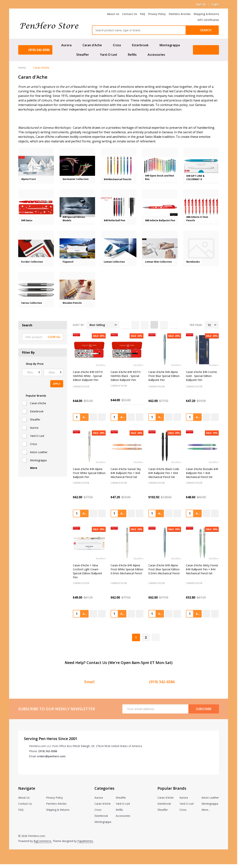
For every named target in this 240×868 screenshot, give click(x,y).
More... (206, 810)
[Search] (202, 30)
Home (22, 68)
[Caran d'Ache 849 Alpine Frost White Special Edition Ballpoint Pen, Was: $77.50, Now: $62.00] (89, 447)
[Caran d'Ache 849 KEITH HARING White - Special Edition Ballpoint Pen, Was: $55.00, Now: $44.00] (89, 350)
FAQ (143, 14)
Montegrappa (170, 45)
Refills (132, 55)
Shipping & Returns (206, 14)
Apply (57, 384)
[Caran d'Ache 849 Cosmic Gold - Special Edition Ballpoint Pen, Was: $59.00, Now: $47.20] (202, 350)
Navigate (27, 788)
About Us (113, 14)
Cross (117, 45)
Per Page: (196, 325)
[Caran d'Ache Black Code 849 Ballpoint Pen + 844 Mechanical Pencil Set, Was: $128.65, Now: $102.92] (165, 447)
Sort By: (79, 325)
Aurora (66, 45)
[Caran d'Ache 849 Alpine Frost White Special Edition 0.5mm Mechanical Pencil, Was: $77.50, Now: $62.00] (127, 543)
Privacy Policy (157, 14)
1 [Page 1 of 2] (136, 637)
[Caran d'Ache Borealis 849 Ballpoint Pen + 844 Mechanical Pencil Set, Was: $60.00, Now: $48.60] (202, 447)
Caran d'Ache (92, 45)
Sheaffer (83, 55)
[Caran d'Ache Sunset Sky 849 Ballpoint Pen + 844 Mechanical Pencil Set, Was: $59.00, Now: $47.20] (127, 447)
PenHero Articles (180, 14)
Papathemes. (85, 841)
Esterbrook (140, 45)
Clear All (54, 337)
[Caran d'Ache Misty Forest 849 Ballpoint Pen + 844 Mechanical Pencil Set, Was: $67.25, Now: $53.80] (202, 543)
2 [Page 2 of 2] (146, 637)
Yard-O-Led (108, 55)
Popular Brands (34, 396)
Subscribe (204, 709)
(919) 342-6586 (48, 751)
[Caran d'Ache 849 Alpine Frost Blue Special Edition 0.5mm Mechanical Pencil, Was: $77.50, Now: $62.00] (165, 543)
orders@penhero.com (51, 756)
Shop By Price (33, 364)
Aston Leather (39, 452)
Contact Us (130, 14)
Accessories (156, 55)
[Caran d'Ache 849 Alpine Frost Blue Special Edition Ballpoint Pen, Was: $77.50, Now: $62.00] (165, 350)
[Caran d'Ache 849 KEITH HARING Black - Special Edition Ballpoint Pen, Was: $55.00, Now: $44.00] (127, 350)
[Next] (156, 637)
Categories (104, 788)
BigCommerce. (43, 841)
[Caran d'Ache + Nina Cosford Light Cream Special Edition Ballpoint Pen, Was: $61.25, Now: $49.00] (89, 543)
